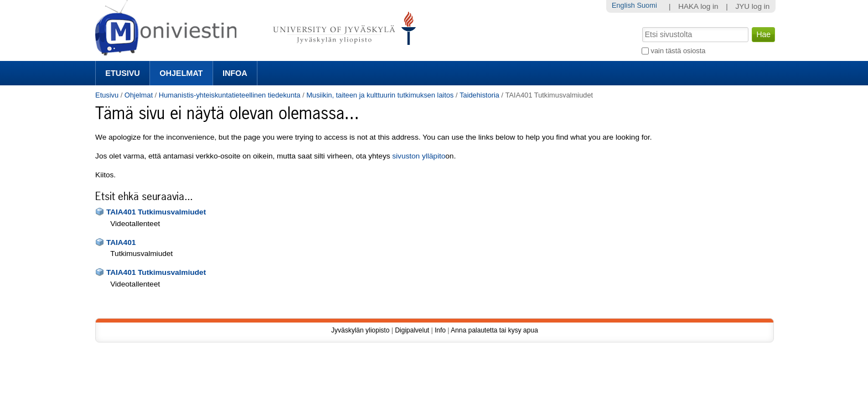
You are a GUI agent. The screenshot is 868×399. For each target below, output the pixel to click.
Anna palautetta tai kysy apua (494, 330)
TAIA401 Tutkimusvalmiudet (156, 212)
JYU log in (752, 6)
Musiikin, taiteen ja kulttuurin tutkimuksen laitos (380, 95)
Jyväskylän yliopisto (360, 330)
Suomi (647, 5)
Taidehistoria (479, 95)
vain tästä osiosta (678, 51)
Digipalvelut (412, 330)
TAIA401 (121, 242)
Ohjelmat (181, 73)
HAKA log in (698, 6)
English (623, 5)
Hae (641, 26)
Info (440, 330)
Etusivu (122, 73)
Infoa (235, 73)
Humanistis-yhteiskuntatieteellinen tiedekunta (230, 95)
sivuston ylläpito (419, 156)
